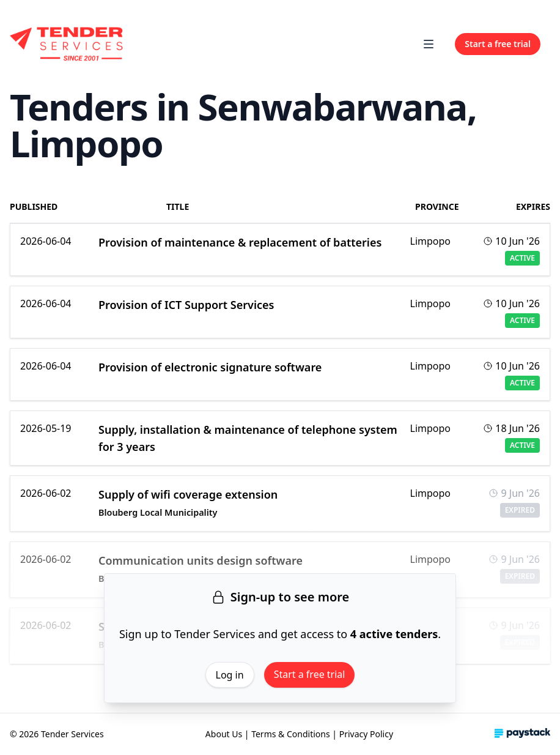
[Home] (67, 44)
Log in (230, 675)
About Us (224, 734)
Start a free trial (310, 674)
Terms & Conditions (291, 734)
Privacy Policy (366, 734)
